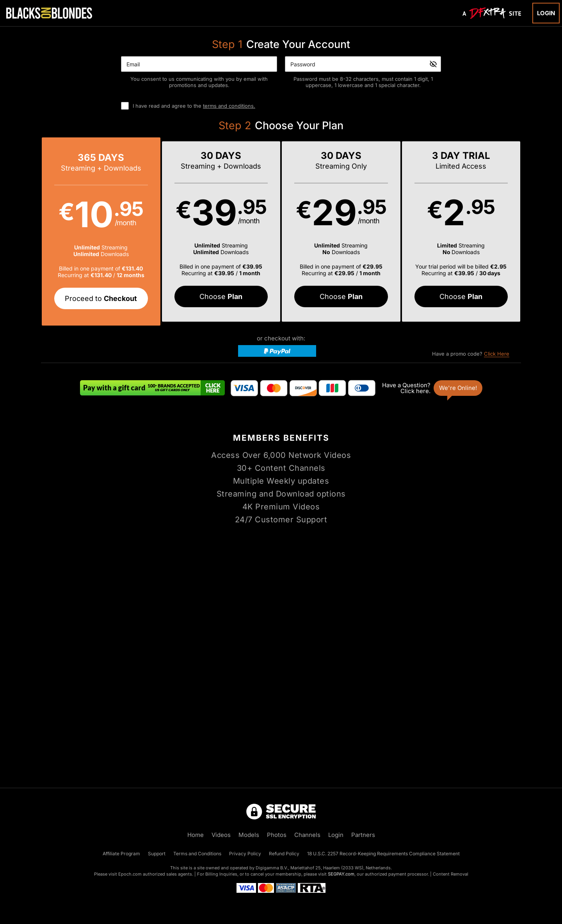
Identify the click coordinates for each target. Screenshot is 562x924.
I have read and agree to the (194, 106)
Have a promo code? (471, 354)
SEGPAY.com (341, 874)
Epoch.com (130, 874)
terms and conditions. (229, 106)
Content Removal (451, 874)
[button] (101, 231)
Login (546, 13)
